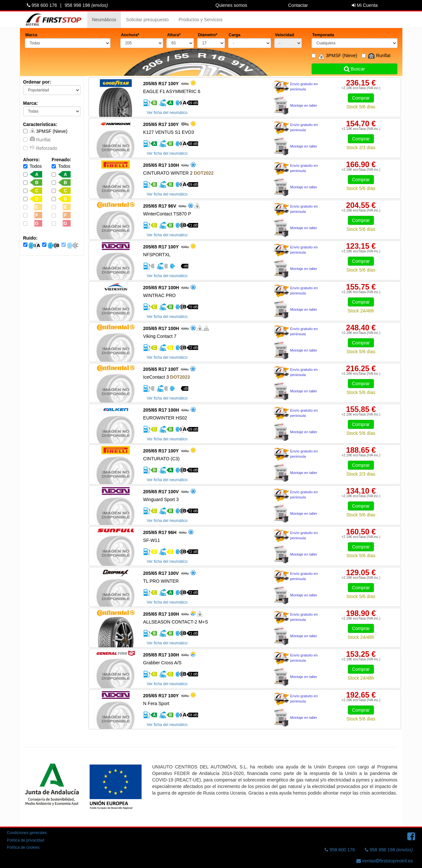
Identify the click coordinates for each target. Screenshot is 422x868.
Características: (40, 124)
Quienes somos (231, 5)
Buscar (354, 69)
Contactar (298, 5)
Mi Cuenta (365, 5)
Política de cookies (23, 847)
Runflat (37, 139)
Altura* (174, 35)
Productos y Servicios (201, 20)
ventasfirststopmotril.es (385, 861)
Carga (235, 35)
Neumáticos (104, 20)
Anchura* (130, 35)
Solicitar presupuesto (147, 20)
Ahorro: (32, 160)
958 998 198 (86, 5)
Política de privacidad (25, 840)
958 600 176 (42, 5)
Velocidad (285, 35)
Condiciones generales (27, 833)
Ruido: (30, 238)
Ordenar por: (37, 82)
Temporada (323, 35)
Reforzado (40, 148)
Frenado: (61, 160)
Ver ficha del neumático (167, 113)
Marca (31, 35)
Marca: (31, 103)
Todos (33, 166)
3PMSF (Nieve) (45, 131)
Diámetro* (208, 35)
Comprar (361, 98)
